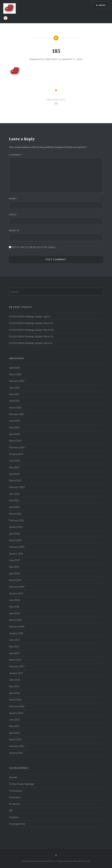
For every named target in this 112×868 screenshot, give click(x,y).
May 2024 (14, 427)
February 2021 (17, 520)
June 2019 (14, 560)
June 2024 (14, 421)
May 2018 (14, 607)
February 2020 (17, 547)
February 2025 (17, 414)
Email (13, 215)
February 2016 (17, 706)
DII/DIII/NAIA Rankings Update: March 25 (31, 323)
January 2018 (16, 633)
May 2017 (14, 646)
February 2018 (17, 627)
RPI (11, 811)
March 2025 (15, 408)
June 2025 (14, 388)
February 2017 (17, 666)
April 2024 (14, 434)
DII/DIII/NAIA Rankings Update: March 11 (31, 336)
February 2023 (17, 487)
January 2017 (16, 673)
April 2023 (14, 474)
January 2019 (16, 593)
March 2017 (15, 660)
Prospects (15, 804)
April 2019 (14, 574)
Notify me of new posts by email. (34, 247)
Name (13, 199)
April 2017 (14, 653)
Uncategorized (17, 824)
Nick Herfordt (48, 59)
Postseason (16, 791)
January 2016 (16, 713)
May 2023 (14, 467)
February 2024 (17, 447)
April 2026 (14, 368)
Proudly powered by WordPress (38, 861)
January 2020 (16, 554)
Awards (13, 777)
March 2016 (15, 700)
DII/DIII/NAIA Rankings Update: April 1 (30, 317)
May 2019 (14, 567)
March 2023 (15, 481)
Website (14, 231)
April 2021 (14, 507)
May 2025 (14, 394)
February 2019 (17, 587)
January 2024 (16, 454)
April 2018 (14, 613)
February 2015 (17, 746)
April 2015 (14, 733)
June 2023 (14, 461)
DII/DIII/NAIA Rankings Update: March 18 (31, 330)
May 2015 (14, 726)
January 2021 (16, 527)
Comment (16, 155)
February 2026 (17, 381)
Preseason (15, 797)
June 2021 (14, 494)
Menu (102, 5)
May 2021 (14, 500)
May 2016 (14, 686)
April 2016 (14, 693)
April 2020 (14, 534)
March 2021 (15, 514)
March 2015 (15, 739)
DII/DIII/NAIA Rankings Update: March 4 (31, 343)
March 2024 (15, 441)
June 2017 (14, 640)
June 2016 (14, 680)
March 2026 (15, 374)
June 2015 (14, 720)
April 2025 (14, 401)
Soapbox (14, 817)
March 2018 (15, 620)
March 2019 (15, 580)
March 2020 (15, 540)
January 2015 (16, 753)
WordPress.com (82, 861)
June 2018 (14, 600)
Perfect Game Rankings (22, 784)
